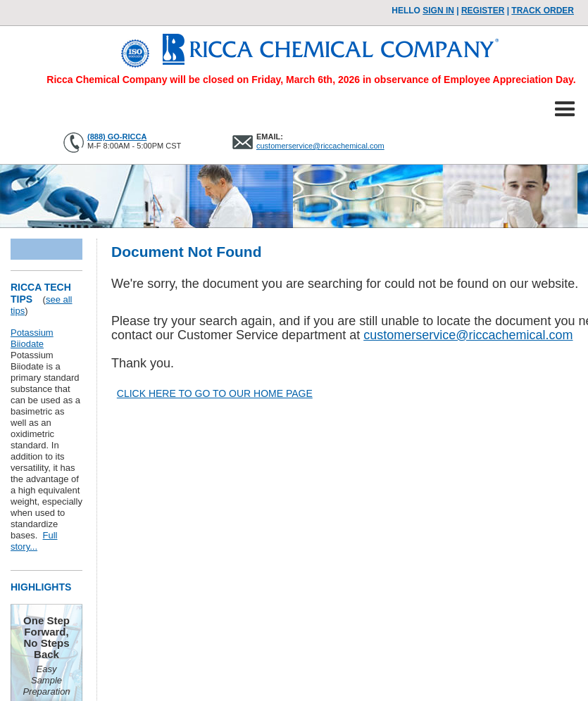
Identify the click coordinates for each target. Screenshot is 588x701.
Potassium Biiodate (32, 338)
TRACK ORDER (543, 11)
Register (483, 11)
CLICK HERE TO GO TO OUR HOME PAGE (215, 393)
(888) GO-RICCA (117, 137)
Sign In (438, 11)
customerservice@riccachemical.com (320, 146)
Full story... (34, 541)
